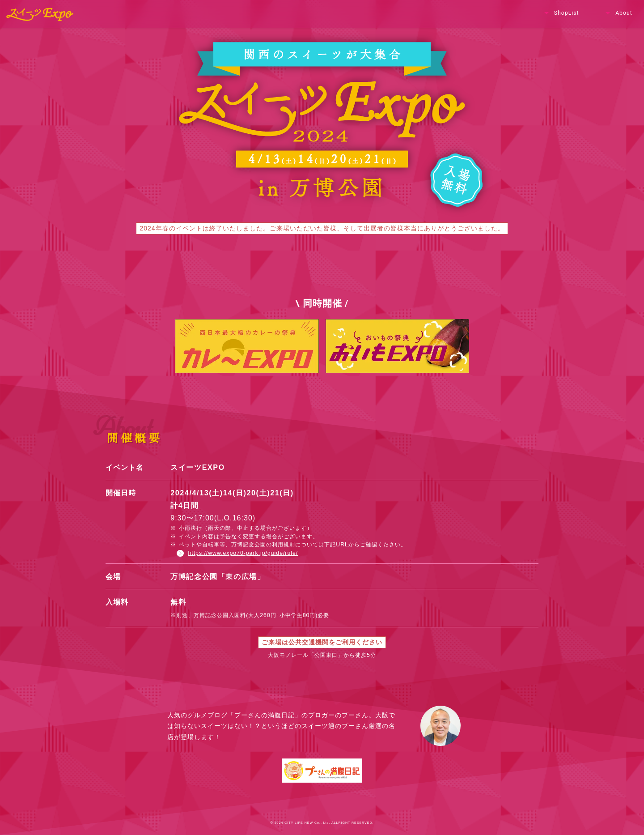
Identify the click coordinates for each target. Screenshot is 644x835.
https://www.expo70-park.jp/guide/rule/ (237, 553)
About (618, 13)
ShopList (561, 13)
